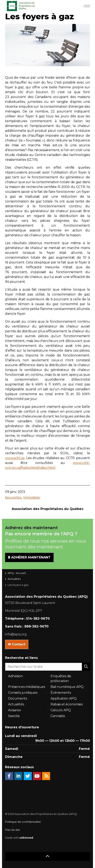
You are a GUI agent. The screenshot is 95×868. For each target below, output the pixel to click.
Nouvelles (13, 498)
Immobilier (32, 498)
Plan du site (13, 830)
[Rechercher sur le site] (47, 667)
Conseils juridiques (23, 693)
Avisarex (15, 710)
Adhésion (15, 676)
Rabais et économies (67, 704)
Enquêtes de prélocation (61, 679)
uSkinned (26, 838)
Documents (18, 698)
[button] (86, 667)
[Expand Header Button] (87, 6)
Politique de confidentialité (23, 822)
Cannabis (58, 716)
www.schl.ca (15, 458)
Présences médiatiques (27, 687)
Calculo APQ (61, 710)
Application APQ (64, 698)
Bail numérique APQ (67, 687)
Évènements (61, 693)
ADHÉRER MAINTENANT (29, 557)
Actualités (16, 704)
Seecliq (14, 716)
